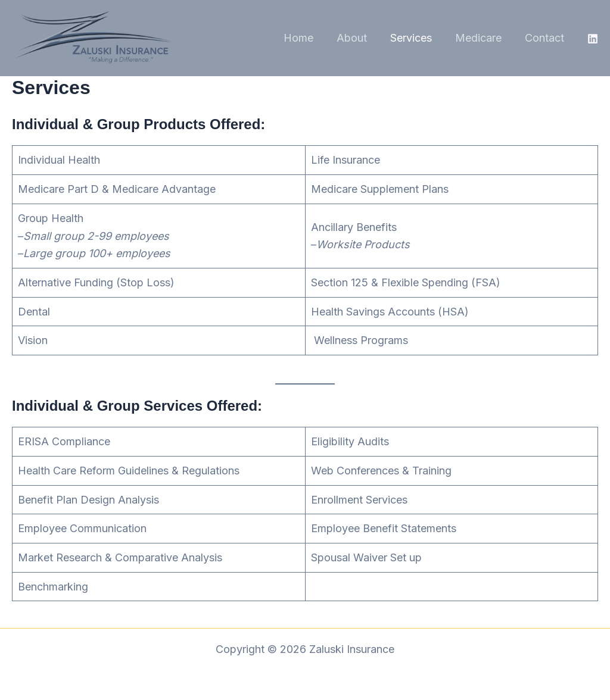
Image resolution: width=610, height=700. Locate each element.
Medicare (481, 38)
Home (306, 38)
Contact (545, 38)
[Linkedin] (593, 39)
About (358, 38)
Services (415, 38)
